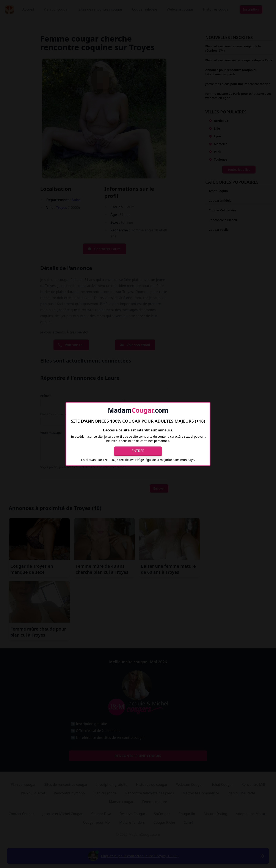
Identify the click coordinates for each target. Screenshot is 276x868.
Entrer (138, 451)
